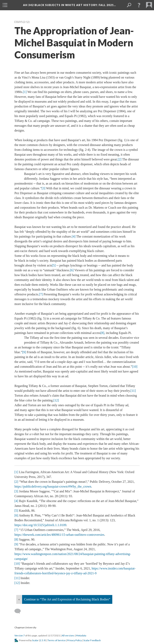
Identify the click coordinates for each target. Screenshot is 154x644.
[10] (135, 367)
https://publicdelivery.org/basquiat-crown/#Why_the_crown (53, 486)
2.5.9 (42, 640)
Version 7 (20, 635)
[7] (41, 294)
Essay (18, 22)
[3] (44, 188)
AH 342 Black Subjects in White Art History (69, 5)
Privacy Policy (74, 640)
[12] (56, 400)
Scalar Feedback (92, 640)
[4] (74, 236)
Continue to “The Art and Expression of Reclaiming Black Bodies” (67, 599)
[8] (102, 333)
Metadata (81, 635)
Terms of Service (57, 640)
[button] (5, 5)
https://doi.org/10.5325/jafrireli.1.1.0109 (40, 525)
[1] (25, 92)
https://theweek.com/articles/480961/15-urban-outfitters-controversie (59, 535)
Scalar (35, 640)
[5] (54, 265)
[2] (120, 159)
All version (68, 635)
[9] (24, 352)
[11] (133, 391)
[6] (72, 270)
